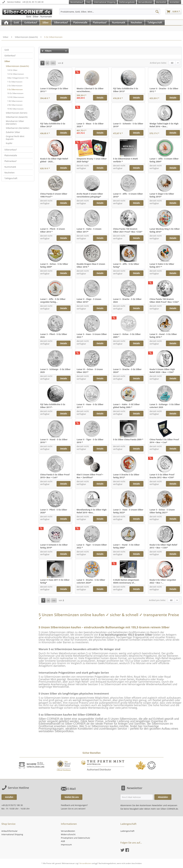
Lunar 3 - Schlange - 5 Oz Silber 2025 (55, 371)
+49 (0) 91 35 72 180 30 (33, 2)
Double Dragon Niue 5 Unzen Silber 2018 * (91, 265)
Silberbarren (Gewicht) (17, 117)
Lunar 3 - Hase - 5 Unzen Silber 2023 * (92, 336)
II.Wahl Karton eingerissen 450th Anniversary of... (126, 581)
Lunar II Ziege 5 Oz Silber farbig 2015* (162, 195)
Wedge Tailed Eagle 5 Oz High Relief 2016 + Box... (164, 125)
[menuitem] (110, 13)
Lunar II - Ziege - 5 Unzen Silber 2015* (89, 300)
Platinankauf (10, 161)
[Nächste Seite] (47, 63)
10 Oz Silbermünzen (15, 93)
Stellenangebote (127, 2)
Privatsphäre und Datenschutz (75, 838)
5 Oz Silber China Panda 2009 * (128, 439)
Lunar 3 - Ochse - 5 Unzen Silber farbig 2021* (162, 511)
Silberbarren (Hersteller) (18, 128)
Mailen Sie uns (72, 797)
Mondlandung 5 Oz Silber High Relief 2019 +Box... (92, 511)
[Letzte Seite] (53, 63)
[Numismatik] (119, 22)
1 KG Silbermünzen (15, 101)
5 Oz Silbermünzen (15, 89)
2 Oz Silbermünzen (15, 86)
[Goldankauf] (31, 22)
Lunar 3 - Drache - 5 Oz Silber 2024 (127, 300)
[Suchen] (157, 12)
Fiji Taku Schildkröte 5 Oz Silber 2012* (53, 125)
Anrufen (9, 797)
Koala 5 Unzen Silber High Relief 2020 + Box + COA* (162, 371)
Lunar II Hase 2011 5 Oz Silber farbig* (55, 581)
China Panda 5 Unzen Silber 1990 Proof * (54, 195)
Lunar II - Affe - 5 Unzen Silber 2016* (128, 195)
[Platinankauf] (100, 22)
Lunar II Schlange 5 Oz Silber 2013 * (54, 90)
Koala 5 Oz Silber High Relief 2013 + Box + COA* (163, 546)
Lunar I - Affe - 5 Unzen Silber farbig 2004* (164, 160)
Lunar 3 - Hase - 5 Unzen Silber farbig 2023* (128, 511)
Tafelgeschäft (11, 178)
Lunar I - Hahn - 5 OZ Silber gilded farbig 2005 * (126, 406)
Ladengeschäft (127, 831)
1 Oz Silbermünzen (15, 82)
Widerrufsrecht (68, 834)
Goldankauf (10, 56)
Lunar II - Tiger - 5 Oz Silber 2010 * (90, 441)
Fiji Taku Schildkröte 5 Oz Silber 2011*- (53, 406)
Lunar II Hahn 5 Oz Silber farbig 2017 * (162, 265)
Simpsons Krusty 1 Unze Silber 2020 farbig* (92, 160)
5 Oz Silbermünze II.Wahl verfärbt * (125, 160)
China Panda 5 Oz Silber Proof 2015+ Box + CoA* (55, 476)
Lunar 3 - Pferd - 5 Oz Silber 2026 (54, 336)
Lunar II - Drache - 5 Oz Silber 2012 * (164, 90)
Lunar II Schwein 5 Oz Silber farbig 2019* (54, 546)
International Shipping (105, 2)
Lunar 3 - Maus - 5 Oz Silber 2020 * (90, 125)
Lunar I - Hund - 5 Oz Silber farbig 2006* (126, 546)
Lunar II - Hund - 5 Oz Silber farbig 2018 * (163, 336)
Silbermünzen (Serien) (17, 113)
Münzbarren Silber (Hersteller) (15, 122)
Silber (7, 61)
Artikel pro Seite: (158, 63)
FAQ (88, 2)
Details (64, 98)
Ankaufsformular (10, 831)
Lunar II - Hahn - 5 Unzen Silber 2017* (89, 230)
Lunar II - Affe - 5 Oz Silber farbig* (126, 265)
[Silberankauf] (61, 22)
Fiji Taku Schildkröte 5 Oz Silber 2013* (126, 90)
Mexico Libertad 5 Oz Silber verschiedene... (90, 90)
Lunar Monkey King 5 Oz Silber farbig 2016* (165, 230)
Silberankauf (11, 150)
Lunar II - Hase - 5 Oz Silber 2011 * (90, 406)
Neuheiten (10, 173)
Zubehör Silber (13, 132)
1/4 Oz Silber (12, 70)
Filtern (47, 51)
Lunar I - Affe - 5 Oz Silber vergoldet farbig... (53, 300)
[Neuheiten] (136, 22)
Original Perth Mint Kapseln (15, 138)
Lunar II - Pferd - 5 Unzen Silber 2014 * (53, 230)
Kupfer (9, 143)
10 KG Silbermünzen (15, 109)
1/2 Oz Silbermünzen (16, 74)
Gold (7, 50)
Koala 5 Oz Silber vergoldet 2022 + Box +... (163, 581)
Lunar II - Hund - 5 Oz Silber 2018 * (54, 441)
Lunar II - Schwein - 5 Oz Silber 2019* (128, 125)
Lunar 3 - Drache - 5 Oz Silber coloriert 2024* (91, 581)
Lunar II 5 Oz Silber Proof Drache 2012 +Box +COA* (162, 476)
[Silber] (46, 22)
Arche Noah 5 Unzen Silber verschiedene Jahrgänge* (90, 195)
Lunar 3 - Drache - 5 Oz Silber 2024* (127, 371)
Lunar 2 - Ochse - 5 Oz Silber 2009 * (127, 336)
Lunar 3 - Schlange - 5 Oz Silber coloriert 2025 (165, 406)
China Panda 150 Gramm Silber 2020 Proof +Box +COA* (164, 300)
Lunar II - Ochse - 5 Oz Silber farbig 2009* (54, 265)
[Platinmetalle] (80, 22)
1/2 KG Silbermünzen (16, 97)
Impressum (66, 845)
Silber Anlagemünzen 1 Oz (18, 78)
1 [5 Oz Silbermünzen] (42, 63)
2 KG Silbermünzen (15, 105)
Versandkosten (145, 2)
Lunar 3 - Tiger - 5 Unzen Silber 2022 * (92, 546)
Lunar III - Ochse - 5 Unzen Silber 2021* (90, 371)
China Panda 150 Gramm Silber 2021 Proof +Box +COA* (128, 230)
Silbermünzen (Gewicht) (17, 66)
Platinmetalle (11, 155)
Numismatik (10, 167)
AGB (63, 841)
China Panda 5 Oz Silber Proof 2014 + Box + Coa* (164, 441)
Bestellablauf (77, 2)
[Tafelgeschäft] (155, 22)
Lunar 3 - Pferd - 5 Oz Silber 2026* (54, 511)
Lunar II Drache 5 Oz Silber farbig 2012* (126, 476)
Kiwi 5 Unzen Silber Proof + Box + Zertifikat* (90, 476)
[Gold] (16, 22)
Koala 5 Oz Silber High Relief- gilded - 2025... (54, 160)
